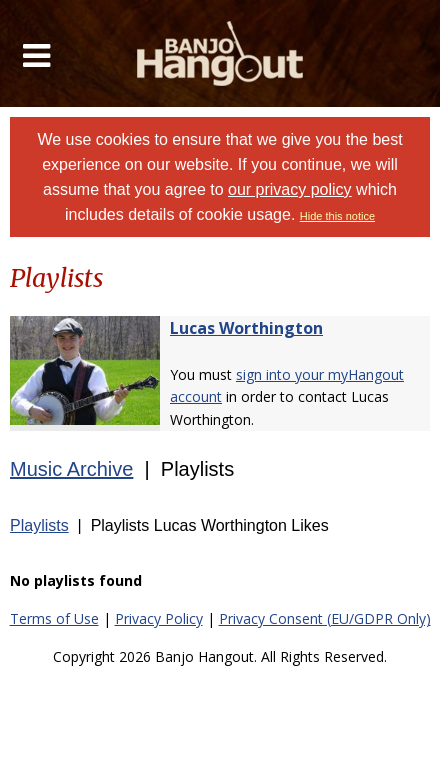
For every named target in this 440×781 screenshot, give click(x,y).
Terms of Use (54, 618)
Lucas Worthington (246, 328)
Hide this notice (337, 216)
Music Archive (71, 469)
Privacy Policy (159, 618)
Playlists (39, 525)
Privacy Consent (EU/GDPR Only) (325, 618)
